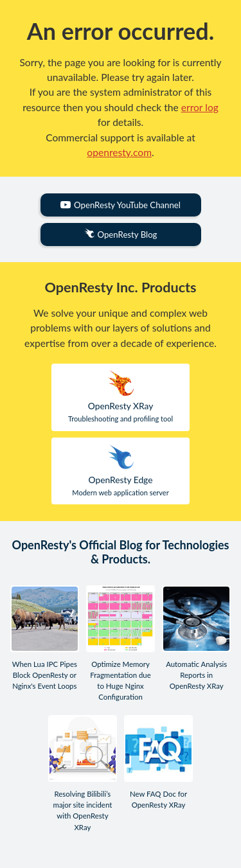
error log (200, 107)
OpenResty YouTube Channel (121, 205)
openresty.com (119, 152)
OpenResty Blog (121, 234)
